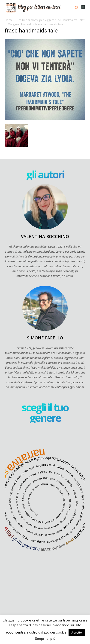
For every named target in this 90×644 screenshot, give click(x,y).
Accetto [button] (77, 633)
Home (9, 20)
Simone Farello (45, 338)
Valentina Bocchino (45, 236)
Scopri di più (45, 639)
